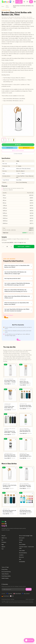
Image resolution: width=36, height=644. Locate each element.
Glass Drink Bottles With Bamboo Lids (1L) (13, 101)
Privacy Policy (5, 569)
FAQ (20, 559)
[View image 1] (4, 140)
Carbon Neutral (5, 574)
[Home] (6, 2)
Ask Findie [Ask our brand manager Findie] (29, 640)
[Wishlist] (24, 2)
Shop (3, 6)
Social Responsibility (6, 576)
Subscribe (29, 589)
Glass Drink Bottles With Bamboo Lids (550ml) (14, 99)
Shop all (3, 536)
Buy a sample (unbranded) (18, 151)
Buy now (18, 145)
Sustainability (22, 562)
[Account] (27, 2)
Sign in (31, 2)
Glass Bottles (7, 6)
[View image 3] (14, 140)
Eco (2, 540)
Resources (21, 557)
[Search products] (14, 2)
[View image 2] (9, 140)
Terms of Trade (5, 567)
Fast (3, 549)
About (20, 542)
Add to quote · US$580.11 (24, 247)
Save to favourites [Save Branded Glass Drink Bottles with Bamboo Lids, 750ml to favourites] (18, 154)
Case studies (22, 551)
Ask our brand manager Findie (26, 536)
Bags (3, 544)
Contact (21, 540)
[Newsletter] (13, 589)
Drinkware (4, 542)
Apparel (3, 547)
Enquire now (10, 148)
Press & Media (22, 544)
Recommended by (23, 553)
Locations (21, 555)
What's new (4, 538)
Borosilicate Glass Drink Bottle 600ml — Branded (14, 353)
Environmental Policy (6, 572)
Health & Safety (5, 578)
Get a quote (22, 538)
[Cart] (35, 2)
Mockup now (26, 148)
